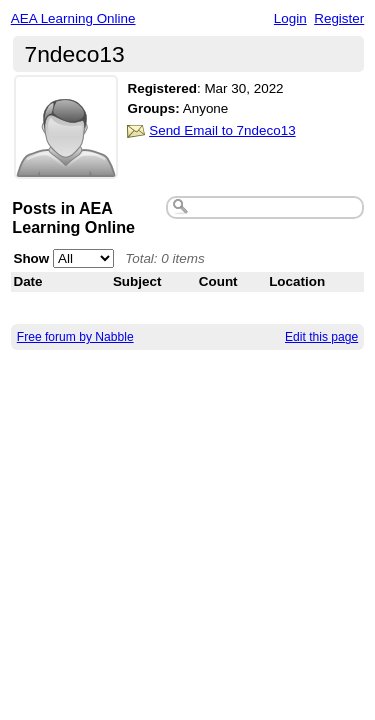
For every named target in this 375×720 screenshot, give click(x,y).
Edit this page (321, 337)
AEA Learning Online (73, 18)
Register (339, 18)
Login (290, 18)
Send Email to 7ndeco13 (222, 130)
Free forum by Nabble (75, 337)
